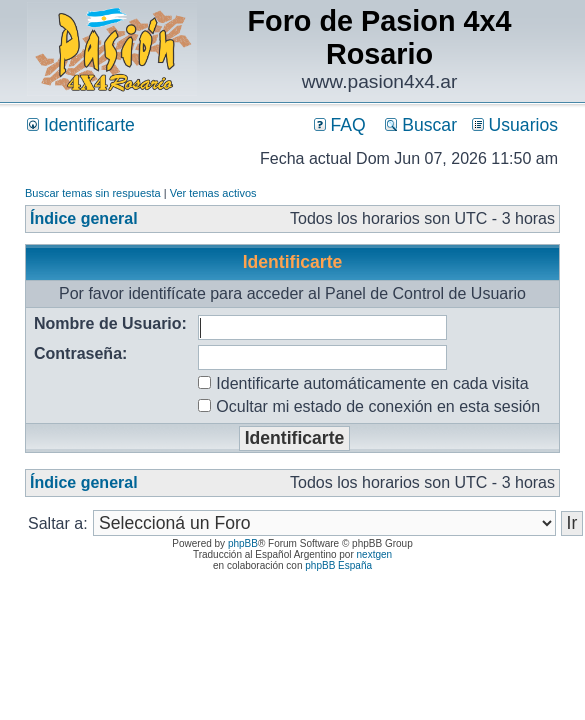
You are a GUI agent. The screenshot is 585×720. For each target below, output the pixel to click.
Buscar (421, 125)
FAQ (340, 125)
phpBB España (338, 565)
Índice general (84, 218)
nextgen (375, 554)
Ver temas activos (213, 193)
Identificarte (81, 125)
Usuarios (515, 125)
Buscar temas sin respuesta (93, 193)
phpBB (243, 543)
